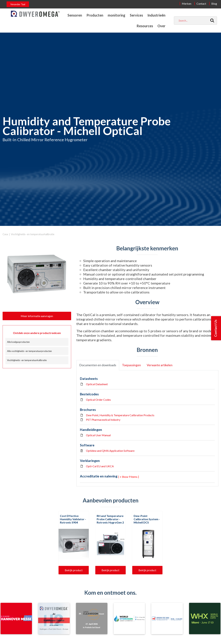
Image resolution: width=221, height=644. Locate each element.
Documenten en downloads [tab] (98, 365)
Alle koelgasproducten (18, 342)
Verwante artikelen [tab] (160, 365)
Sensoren (75, 15)
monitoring (117, 15)
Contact (201, 4)
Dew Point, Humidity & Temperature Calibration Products (120, 415)
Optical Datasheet (97, 384)
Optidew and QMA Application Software (110, 451)
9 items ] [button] (134, 477)
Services (136, 15)
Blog (214, 4)
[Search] (212, 21)
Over (161, 26)
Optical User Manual (98, 435)
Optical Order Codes (98, 400)
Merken (187, 4)
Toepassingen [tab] (131, 365)
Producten (95, 15)
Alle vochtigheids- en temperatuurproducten (29, 351)
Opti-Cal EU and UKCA (100, 466)
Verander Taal (18, 4)
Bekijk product (74, 570)
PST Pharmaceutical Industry (103, 420)
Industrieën (156, 15)
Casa (5, 234)
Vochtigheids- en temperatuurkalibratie (33, 234)
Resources (145, 26)
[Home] (35, 14)
